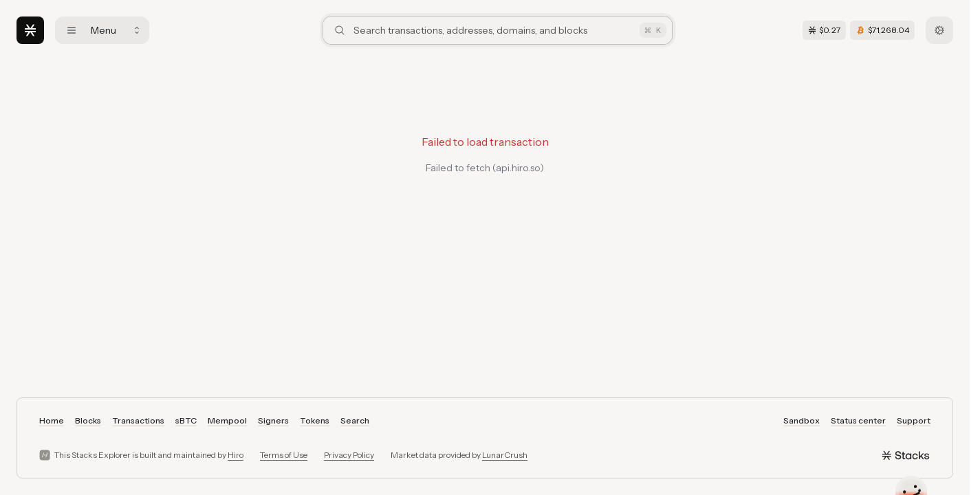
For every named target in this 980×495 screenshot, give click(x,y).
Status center (858, 420)
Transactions (138, 420)
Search (355, 420)
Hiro (236, 455)
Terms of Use (284, 455)
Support (914, 420)
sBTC (186, 420)
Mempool (227, 420)
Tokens (315, 420)
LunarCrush (505, 455)
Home (52, 420)
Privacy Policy (349, 455)
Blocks (88, 420)
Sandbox (802, 420)
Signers (273, 420)
